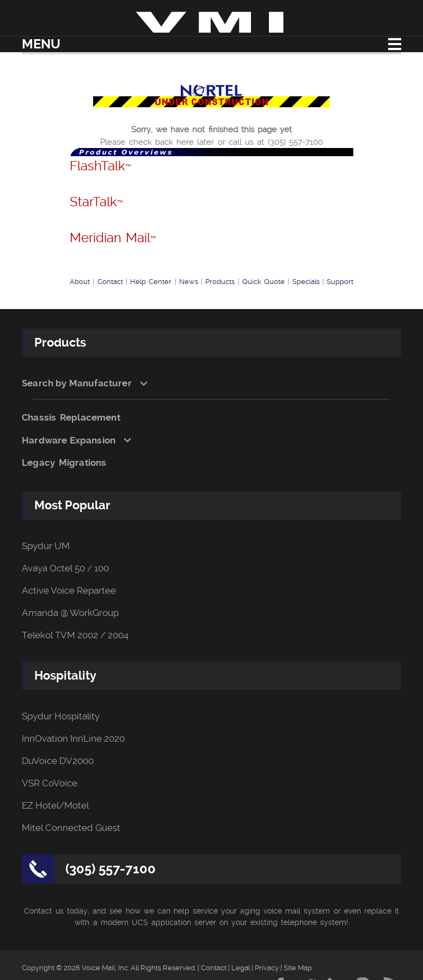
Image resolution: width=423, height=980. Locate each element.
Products (220, 282)
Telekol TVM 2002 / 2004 (75, 635)
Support (340, 282)
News (189, 282)
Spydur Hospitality (61, 716)
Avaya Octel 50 (53, 568)
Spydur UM (46, 546)
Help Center (151, 282)
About (80, 282)
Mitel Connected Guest (71, 828)
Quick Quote (263, 282)
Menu (41, 44)
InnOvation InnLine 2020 (73, 739)
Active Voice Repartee (69, 591)
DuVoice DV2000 (58, 761)
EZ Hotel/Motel (55, 806)
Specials (306, 282)
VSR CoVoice (50, 783)
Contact (110, 282)
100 (102, 568)
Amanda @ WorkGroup (70, 613)
